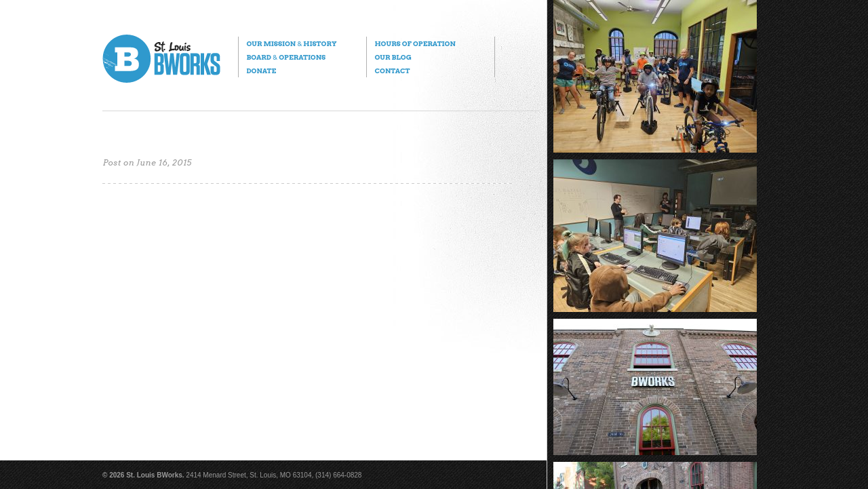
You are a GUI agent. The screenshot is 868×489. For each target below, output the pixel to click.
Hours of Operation (415, 43)
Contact (392, 71)
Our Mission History (291, 43)
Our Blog (393, 57)
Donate (261, 71)
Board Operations (286, 57)
